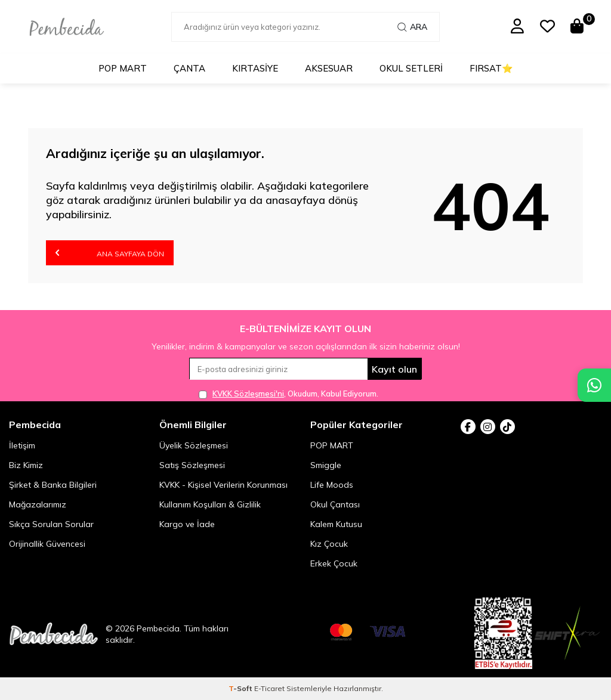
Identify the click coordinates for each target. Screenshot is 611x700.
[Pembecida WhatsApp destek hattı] (594, 385)
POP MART (123, 68)
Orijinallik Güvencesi (47, 544)
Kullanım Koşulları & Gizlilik (210, 504)
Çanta (189, 68)
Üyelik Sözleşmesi (194, 445)
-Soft (241, 688)
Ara (412, 27)
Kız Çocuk (329, 544)
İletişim (22, 445)
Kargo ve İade (187, 524)
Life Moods (332, 485)
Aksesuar (329, 68)
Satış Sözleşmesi (192, 465)
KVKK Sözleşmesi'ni (248, 394)
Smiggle (326, 465)
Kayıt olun (394, 369)
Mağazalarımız (38, 504)
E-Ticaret (269, 688)
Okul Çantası (335, 504)
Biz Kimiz (26, 465)
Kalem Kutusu (336, 524)
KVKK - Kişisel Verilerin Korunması (223, 485)
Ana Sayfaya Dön (110, 253)
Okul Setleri (411, 68)
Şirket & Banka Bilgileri (53, 485)
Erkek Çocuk (334, 563)
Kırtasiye (255, 68)
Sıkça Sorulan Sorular (51, 524)
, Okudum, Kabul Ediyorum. (288, 394)
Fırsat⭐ (491, 68)
